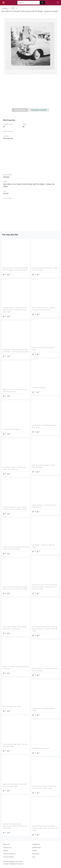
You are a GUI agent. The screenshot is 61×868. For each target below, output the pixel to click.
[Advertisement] (30, 92)
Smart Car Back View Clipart (12, 706)
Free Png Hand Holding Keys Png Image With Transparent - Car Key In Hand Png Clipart (45, 629)
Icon (34, 857)
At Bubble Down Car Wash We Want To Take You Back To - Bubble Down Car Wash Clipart (15, 310)
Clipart (34, 851)
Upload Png (36, 847)
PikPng (5, 8)
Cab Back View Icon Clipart (41, 748)
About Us (7, 844)
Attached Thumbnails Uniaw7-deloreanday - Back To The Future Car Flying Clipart (15, 826)
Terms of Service (9, 854)
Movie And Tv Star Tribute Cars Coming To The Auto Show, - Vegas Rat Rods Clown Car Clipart (45, 587)
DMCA (6, 851)
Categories (36, 844)
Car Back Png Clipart (39, 387)
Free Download (20, 110)
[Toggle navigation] (58, 3)
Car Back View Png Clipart (11, 429)
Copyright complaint (39, 110)
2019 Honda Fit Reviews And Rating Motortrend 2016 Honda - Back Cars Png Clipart (45, 828)
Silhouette (36, 854)
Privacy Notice (8, 857)
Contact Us (7, 847)
